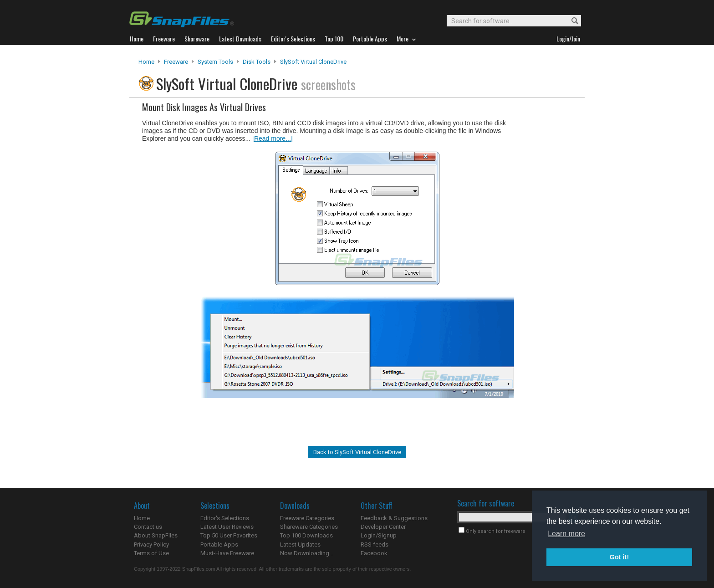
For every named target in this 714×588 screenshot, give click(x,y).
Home (146, 62)
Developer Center (383, 527)
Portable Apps (219, 545)
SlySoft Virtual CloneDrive (313, 62)
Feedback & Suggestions (394, 518)
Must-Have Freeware (227, 553)
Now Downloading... (307, 553)
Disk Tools (257, 62)
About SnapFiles (156, 535)
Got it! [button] (619, 557)
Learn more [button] (566, 534)
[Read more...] (273, 138)
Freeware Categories (307, 518)
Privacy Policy (151, 545)
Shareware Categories (309, 527)
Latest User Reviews (227, 527)
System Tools (215, 62)
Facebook (374, 553)
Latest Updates (300, 545)
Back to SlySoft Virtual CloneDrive (357, 452)
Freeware (176, 62)
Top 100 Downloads (306, 535)
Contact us (148, 527)
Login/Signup (379, 535)
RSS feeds (375, 545)
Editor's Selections (225, 518)
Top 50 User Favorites (229, 535)
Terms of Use (151, 553)
